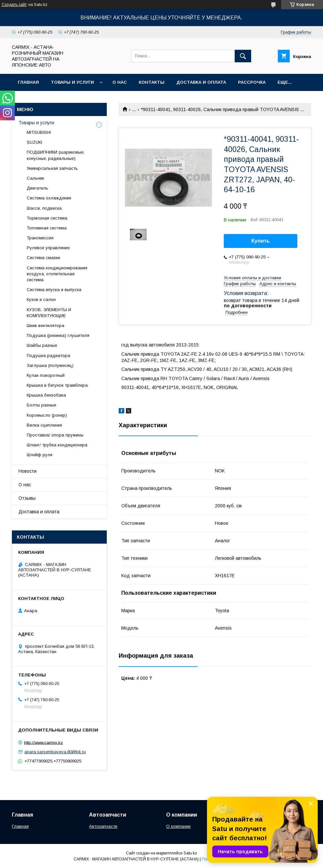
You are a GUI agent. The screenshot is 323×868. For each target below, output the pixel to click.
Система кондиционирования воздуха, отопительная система (57, 274)
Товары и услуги (72, 82)
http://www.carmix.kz (44, 742)
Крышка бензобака (46, 395)
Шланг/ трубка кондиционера (57, 445)
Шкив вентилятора (45, 326)
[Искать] (243, 56)
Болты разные (41, 405)
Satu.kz (190, 853)
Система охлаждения (49, 198)
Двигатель (37, 188)
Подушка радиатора (48, 356)
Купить (261, 241)
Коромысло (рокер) (47, 415)
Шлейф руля (40, 455)
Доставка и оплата (201, 82)
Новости (28, 471)
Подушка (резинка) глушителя (58, 335)
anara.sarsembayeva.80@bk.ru (55, 752)
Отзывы (27, 498)
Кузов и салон (41, 299)
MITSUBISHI (39, 132)
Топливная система (47, 228)
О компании (178, 826)
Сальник (35, 178)
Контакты (152, 82)
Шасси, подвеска (44, 208)
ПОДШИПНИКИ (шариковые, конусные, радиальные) (56, 155)
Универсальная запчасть (52, 168)
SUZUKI (34, 142)
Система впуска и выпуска (54, 290)
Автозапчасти (103, 826)
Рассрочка (252, 82)
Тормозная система (47, 218)
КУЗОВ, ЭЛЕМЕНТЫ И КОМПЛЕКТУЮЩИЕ (49, 313)
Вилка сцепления (44, 425)
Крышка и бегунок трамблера (57, 385)
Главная (28, 82)
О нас (120, 82)
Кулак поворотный (46, 375)
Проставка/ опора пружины (55, 435)
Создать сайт (14, 5)
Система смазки (43, 258)
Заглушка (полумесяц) (50, 365)
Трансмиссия (40, 238)
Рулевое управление (48, 248)
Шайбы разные (42, 345)
